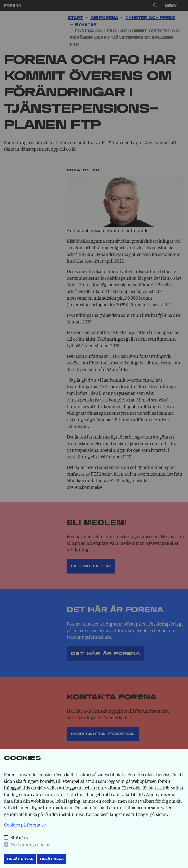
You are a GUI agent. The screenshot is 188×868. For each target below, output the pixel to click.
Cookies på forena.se (25, 825)
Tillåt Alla (51, 859)
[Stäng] (182, 758)
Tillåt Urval (20, 859)
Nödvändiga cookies (31, 844)
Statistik (19, 837)
